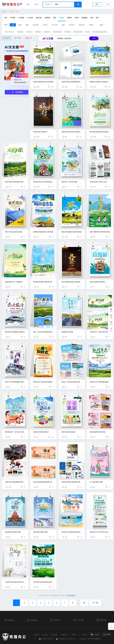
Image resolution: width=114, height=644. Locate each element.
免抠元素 (39, 18)
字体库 (77, 18)
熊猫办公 (5, 11)
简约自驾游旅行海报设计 (98, 282)
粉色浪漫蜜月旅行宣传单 (98, 432)
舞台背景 (36, 25)
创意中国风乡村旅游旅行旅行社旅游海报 (15, 182)
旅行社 (87, 32)
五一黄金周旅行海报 (96, 482)
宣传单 (91, 25)
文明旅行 (68, 32)
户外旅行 (29, 32)
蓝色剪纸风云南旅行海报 (13, 532)
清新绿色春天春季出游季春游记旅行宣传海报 (72, 132)
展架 (63, 25)
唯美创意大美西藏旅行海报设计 (15, 332)
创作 (94, 38)
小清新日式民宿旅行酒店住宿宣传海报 (15, 582)
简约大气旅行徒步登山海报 (14, 232)
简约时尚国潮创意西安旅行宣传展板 (43, 482)
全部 (6, 18)
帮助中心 (74, 635)
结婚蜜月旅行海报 (67, 332)
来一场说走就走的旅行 (100, 32)
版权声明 (64, 635)
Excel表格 (30, 18)
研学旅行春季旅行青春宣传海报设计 (43, 282)
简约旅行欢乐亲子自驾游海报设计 (43, 182)
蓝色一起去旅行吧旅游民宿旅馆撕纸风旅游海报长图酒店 (43, 332)
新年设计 (82, 25)
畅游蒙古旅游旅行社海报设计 (99, 82)
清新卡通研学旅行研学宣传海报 (100, 232)
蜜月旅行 (47, 32)
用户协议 (55, 635)
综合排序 (6, 38)
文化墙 (45, 25)
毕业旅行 (21, 32)
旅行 (18, 11)
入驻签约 (84, 635)
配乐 (97, 18)
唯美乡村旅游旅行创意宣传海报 (72, 232)
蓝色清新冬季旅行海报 (40, 532)
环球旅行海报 (78, 32)
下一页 (95, 603)
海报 (20, 25)
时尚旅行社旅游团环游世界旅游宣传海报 (72, 532)
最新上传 (29, 38)
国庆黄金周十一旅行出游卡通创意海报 (15, 432)
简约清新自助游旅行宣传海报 (99, 132)
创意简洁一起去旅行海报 (69, 182)
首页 (28, 4)
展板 (27, 25)
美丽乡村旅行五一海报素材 (14, 282)
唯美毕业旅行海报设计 (69, 432)
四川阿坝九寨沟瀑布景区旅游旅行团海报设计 (43, 582)
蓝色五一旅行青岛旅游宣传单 (71, 382)
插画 (55, 18)
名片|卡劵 (55, 25)
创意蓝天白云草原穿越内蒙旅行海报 (100, 382)
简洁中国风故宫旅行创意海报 (71, 282)
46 (84, 603)
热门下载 (18, 38)
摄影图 (69, 18)
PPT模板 (12, 18)
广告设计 (12, 11)
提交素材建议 (71, 595)
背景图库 (47, 18)
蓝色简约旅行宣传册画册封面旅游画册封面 (72, 82)
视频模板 (85, 18)
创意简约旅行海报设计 (40, 132)
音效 (92, 18)
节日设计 (72, 25)
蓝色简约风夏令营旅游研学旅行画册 (72, 482)
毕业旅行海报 (57, 32)
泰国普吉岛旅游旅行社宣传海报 (43, 232)
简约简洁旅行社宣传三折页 (98, 182)
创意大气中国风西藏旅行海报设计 (15, 382)
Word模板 (21, 18)
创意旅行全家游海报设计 (41, 432)
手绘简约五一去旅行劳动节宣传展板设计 (100, 332)
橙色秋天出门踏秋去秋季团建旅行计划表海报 (43, 382)
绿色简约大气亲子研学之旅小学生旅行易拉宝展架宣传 (100, 532)
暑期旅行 (38, 32)
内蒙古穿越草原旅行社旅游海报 (43, 82)
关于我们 (45, 635)
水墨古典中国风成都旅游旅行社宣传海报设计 (15, 482)
